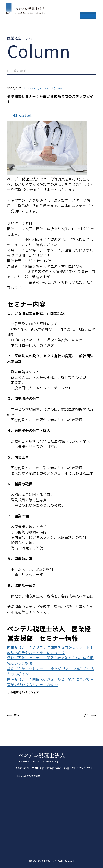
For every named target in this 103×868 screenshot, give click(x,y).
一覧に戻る (17, 71)
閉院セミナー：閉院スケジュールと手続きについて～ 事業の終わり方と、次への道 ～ (50, 682)
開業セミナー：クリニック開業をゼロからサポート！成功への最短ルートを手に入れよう (50, 650)
